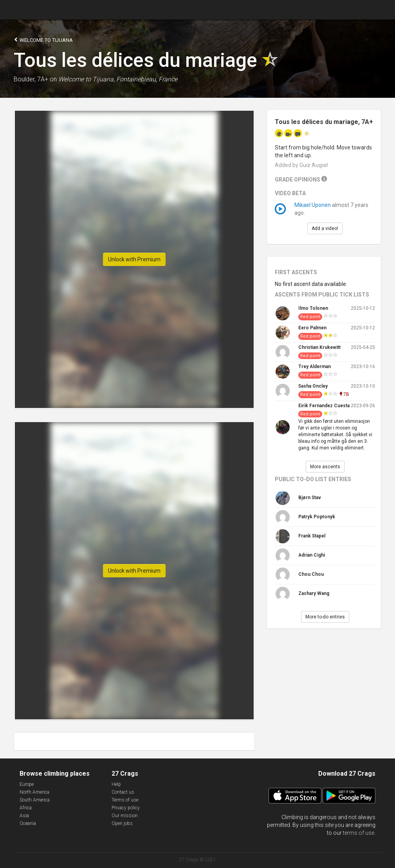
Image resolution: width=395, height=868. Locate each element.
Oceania (28, 823)
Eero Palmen (312, 328)
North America (34, 792)
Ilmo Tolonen (313, 308)
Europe (27, 784)
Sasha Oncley (313, 386)
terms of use (359, 833)
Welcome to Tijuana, (87, 79)
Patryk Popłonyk (317, 517)
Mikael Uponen (313, 205)
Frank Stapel (312, 536)
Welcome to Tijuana (43, 40)
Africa (26, 808)
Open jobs (122, 823)
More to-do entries (325, 617)
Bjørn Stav (310, 498)
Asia (24, 816)
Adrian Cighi (312, 555)
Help (116, 784)
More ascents (325, 467)
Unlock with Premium (134, 259)
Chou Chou (311, 574)
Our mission (125, 816)
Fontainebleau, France (147, 79)
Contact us (123, 792)
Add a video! (325, 228)
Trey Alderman (315, 367)
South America (35, 800)
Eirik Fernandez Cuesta (324, 406)
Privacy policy (126, 808)
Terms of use (125, 800)
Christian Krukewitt (319, 347)
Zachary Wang (314, 593)
